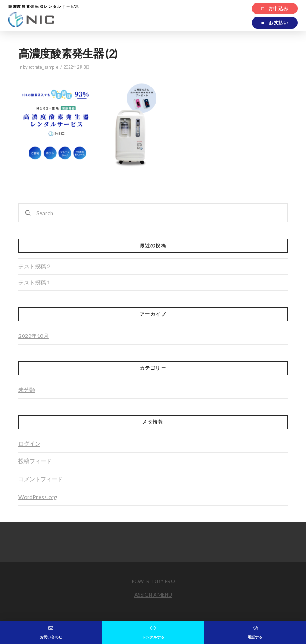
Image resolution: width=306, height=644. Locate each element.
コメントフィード (40, 479)
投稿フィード (35, 461)
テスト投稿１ (35, 282)
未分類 (27, 390)
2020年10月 (34, 336)
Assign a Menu (153, 595)
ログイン (29, 444)
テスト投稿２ (35, 266)
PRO (170, 581)
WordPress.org (38, 497)
